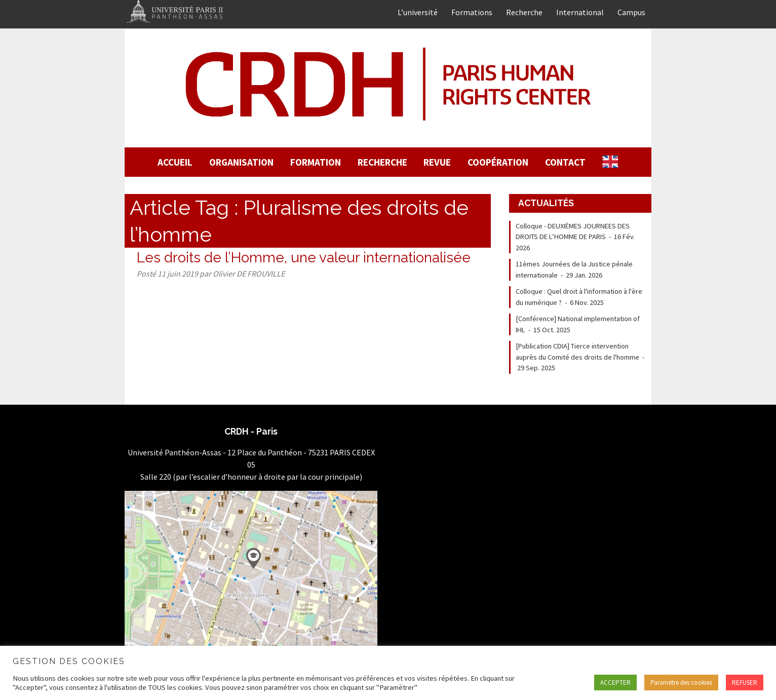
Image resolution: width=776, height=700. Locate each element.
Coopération (498, 162)
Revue (437, 162)
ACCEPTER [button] (615, 683)
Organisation (241, 162)
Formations (472, 12)
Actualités (546, 203)
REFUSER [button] (745, 683)
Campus (631, 12)
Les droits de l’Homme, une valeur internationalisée (304, 258)
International (580, 12)
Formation (316, 162)
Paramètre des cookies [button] (681, 683)
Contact (565, 162)
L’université (418, 12)
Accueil (175, 162)
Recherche (524, 12)
